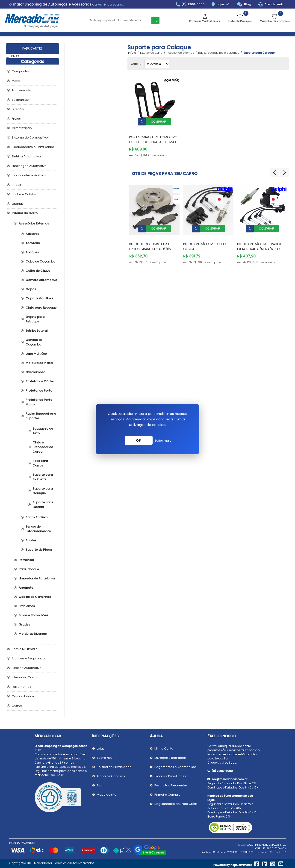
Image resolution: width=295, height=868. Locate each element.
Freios (16, 119)
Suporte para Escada (43, 505)
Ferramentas (21, 687)
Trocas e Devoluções (170, 776)
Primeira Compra (167, 795)
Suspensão (20, 100)
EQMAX (14, 56)
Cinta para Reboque (41, 308)
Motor (16, 81)
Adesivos (32, 234)
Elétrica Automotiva (26, 156)
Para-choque (29, 569)
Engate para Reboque (35, 319)
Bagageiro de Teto (43, 431)
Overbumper (35, 372)
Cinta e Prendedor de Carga (43, 447)
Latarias (18, 204)
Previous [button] (275, 169)
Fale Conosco (222, 736)
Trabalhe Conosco (111, 776)
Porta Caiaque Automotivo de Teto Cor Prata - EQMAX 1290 (153, 139)
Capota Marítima (39, 298)
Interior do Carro (24, 677)
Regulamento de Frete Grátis (176, 804)
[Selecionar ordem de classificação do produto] (157, 64)
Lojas (223, 4)
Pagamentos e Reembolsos (176, 767)
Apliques (32, 252)
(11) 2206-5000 (190, 4)
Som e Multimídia (25, 649)
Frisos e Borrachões (33, 615)
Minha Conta (164, 748)
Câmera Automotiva (41, 280)
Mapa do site (107, 795)
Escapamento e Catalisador (33, 147)
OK (139, 440)
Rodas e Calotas (24, 194)
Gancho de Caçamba (34, 342)
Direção (18, 109)
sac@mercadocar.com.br (227, 779)
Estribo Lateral (37, 331)
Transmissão (21, 90)
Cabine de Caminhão (35, 597)
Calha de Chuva (38, 271)
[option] (154, 219)
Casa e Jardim (23, 696)
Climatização (22, 128)
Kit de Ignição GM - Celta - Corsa (206, 240)
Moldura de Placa (39, 363)
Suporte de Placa (39, 550)
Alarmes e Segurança (28, 658)
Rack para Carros (40, 463)
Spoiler (31, 540)
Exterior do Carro (25, 213)
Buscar (155, 20)
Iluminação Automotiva (29, 166)
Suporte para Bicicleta (43, 477)
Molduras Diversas (33, 634)
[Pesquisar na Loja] (119, 20)
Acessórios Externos (34, 223)
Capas (31, 289)
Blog (244, 4)
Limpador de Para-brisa (37, 578)
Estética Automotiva (27, 668)
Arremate (26, 588)
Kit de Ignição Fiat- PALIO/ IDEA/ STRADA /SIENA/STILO (259, 240)
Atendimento (271, 4)
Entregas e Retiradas (170, 758)
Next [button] (284, 169)
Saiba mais (163, 441)
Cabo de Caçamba (40, 261)
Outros (17, 706)
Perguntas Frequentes (171, 785)
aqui (221, 763)
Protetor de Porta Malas (39, 402)
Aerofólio (33, 243)
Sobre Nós (105, 758)
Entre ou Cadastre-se (205, 21)
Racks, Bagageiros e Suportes (41, 416)
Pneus (16, 185)
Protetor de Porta (39, 391)
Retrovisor (26, 560)
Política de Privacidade (114, 767)
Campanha (20, 71)
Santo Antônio (37, 517)
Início (132, 53)
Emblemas (27, 606)
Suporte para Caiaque (43, 491)
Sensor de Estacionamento (38, 529)
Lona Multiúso (36, 354)
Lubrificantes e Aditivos (29, 175)
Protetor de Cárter (40, 381)
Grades (24, 624)
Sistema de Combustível (30, 137)
